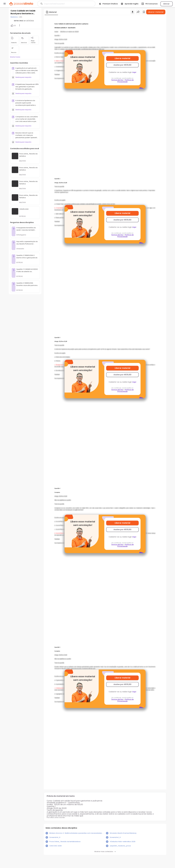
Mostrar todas (15, 57)
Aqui (134, 72)
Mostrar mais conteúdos (105, 852)
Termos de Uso (117, 80)
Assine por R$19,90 (122, 65)
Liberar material (122, 58)
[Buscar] (64, 4)
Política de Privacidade (126, 81)
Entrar (167, 4)
